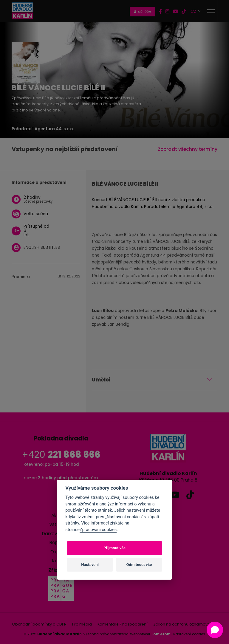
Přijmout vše (114, 548)
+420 (61, 455)
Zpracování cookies (98, 530)
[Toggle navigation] (211, 11)
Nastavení (90, 565)
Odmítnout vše (139, 565)
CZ (194, 11)
